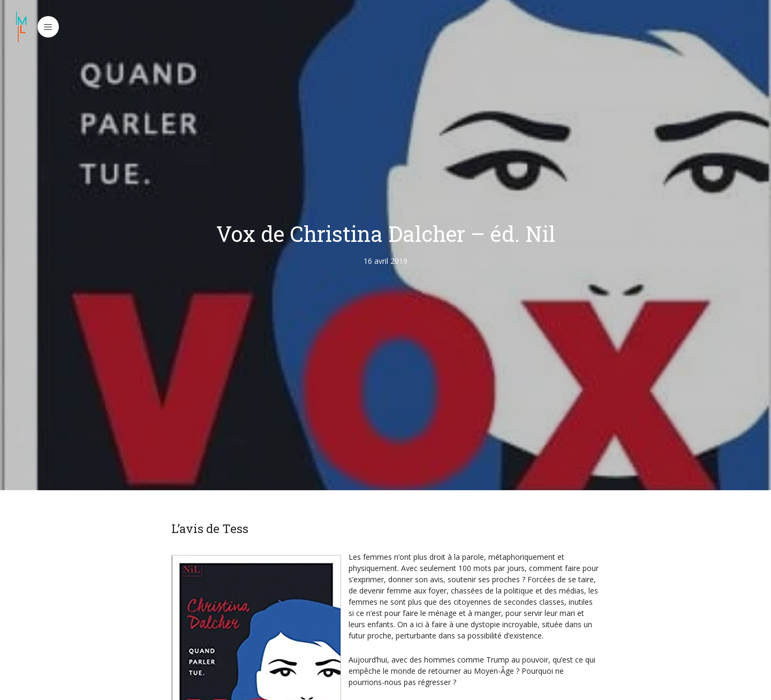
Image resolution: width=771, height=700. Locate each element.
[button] (48, 27)
